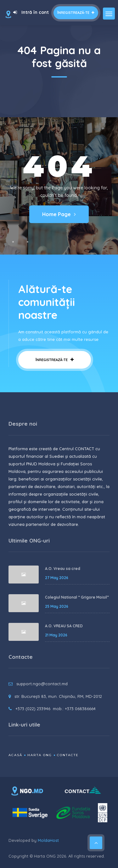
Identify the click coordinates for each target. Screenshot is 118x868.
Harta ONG (40, 755)
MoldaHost (48, 840)
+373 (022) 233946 (33, 709)
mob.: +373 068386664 (74, 709)
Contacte (68, 755)
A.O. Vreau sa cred (63, 569)
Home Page (59, 214)
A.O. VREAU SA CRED (64, 626)
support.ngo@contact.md (42, 684)
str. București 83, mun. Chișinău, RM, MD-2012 (58, 696)
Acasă (15, 755)
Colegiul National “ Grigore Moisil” (77, 597)
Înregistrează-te (76, 13)
